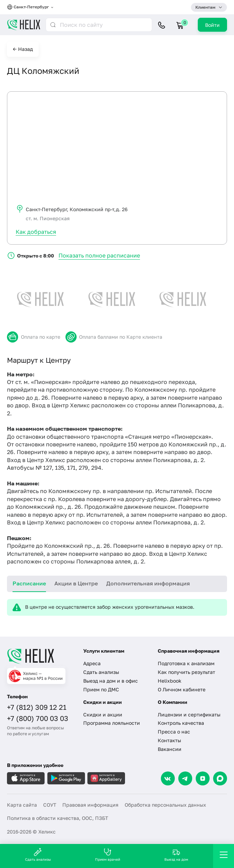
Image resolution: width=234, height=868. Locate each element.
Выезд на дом (176, 855)
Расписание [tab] (29, 583)
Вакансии (170, 749)
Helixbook (170, 681)
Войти (212, 25)
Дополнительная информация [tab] (148, 583)
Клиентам (205, 7)
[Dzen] (203, 778)
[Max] (220, 778)
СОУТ (50, 805)
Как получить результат (186, 672)
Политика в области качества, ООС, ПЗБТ (58, 818)
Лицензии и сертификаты (189, 715)
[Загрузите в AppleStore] (26, 778)
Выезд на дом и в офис (111, 681)
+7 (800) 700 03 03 (38, 718)
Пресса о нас (174, 732)
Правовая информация (90, 805)
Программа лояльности (112, 723)
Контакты (169, 740)
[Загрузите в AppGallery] (106, 778)
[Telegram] (185, 778)
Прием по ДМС (101, 689)
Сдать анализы (101, 672)
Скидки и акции (103, 715)
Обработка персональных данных (165, 805)
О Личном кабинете (182, 689)
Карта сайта (22, 805)
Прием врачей (108, 855)
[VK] (168, 778)
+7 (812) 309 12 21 (37, 707)
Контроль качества (181, 723)
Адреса (92, 663)
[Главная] (41, 656)
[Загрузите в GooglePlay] (66, 778)
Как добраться (36, 232)
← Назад (23, 49)
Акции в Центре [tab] (76, 583)
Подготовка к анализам (186, 663)
